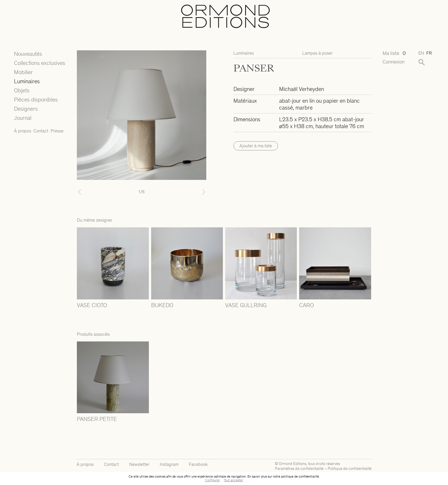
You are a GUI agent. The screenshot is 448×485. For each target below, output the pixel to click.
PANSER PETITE (97, 419)
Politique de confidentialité (350, 469)
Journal (23, 118)
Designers (26, 109)
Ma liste (394, 53)
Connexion (394, 62)
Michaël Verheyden (302, 89)
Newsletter (139, 464)
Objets (22, 90)
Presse (57, 131)
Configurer (213, 480)
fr (429, 53)
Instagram (169, 464)
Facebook (198, 464)
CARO (307, 305)
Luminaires (27, 81)
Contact (41, 131)
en (421, 53)
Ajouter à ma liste (256, 146)
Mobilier (23, 72)
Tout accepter (233, 480)
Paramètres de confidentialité (299, 469)
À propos (23, 131)
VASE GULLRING (246, 305)
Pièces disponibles (36, 100)
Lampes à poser (317, 53)
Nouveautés (28, 54)
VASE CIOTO (92, 305)
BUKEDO (162, 305)
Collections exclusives (40, 63)
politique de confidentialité (300, 476)
